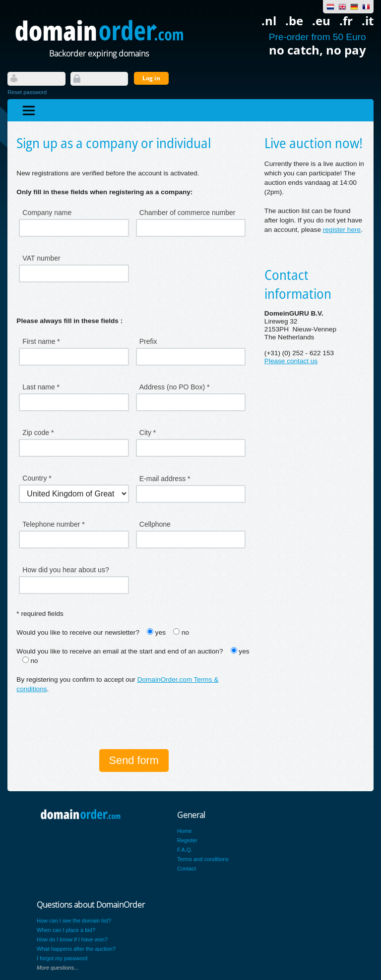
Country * (37, 478)
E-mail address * (165, 479)
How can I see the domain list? (74, 921)
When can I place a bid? (66, 930)
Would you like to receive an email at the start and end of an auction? (120, 651)
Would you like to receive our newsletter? (78, 632)
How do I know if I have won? (72, 939)
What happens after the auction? (76, 949)
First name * (41, 341)
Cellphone (155, 524)
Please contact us (291, 361)
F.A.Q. (185, 850)
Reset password (27, 92)
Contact (187, 869)
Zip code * (38, 433)
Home (184, 831)
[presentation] (92, 722)
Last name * (41, 387)
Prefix (148, 341)
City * (148, 433)
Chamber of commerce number (188, 213)
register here (342, 230)
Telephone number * (53, 524)
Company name (47, 213)
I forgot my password (62, 958)
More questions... (58, 968)
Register (187, 840)
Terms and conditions (203, 859)
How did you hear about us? (65, 570)
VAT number (41, 258)
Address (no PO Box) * (175, 387)
